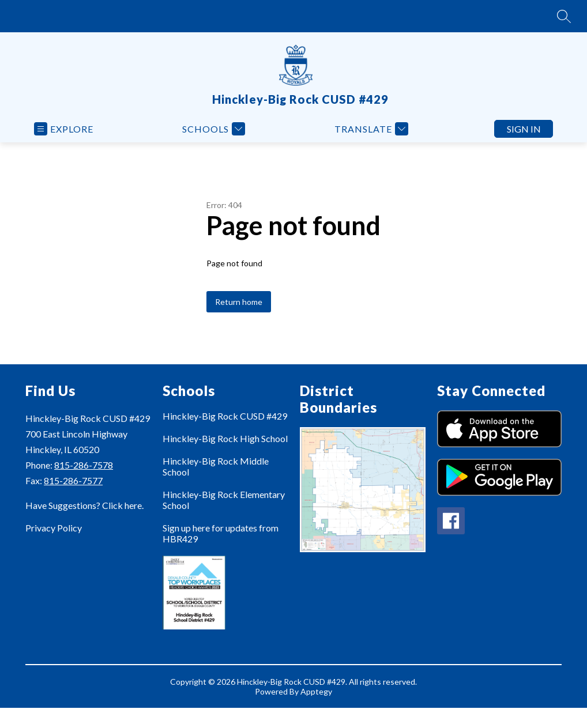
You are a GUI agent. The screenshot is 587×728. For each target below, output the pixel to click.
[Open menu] (64, 129)
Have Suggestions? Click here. (84, 505)
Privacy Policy (54, 528)
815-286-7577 (73, 480)
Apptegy (316, 691)
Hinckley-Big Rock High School (225, 438)
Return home (239, 302)
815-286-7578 (84, 465)
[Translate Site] (370, 129)
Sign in (524, 129)
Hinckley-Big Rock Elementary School (224, 500)
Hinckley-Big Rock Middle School (216, 466)
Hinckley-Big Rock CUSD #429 (225, 416)
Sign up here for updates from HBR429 (221, 533)
